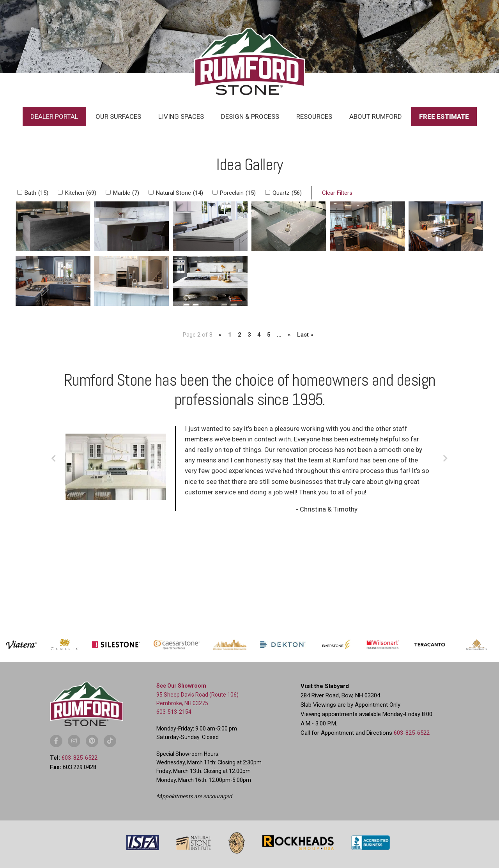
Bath (36, 193)
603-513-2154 (174, 712)
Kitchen (81, 193)
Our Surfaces (118, 116)
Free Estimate (444, 116)
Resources (314, 116)
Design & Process (250, 116)
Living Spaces (181, 116)
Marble (126, 193)
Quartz (287, 193)
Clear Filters (337, 193)
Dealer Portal (54, 116)
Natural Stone (180, 193)
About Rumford (376, 116)
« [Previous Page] (220, 335)
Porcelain (238, 193)
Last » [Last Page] (305, 335)
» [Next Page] (289, 335)
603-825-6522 (80, 758)
